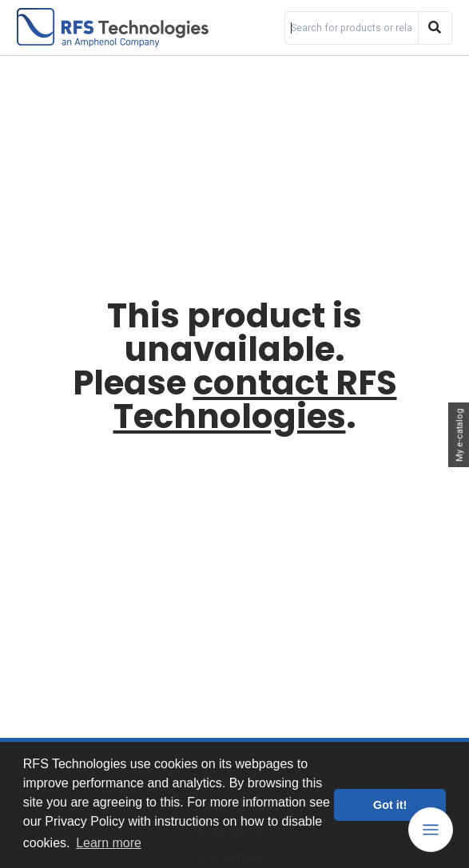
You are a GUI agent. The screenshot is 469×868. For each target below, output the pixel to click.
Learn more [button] (109, 843)
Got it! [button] (390, 805)
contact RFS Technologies (255, 400)
